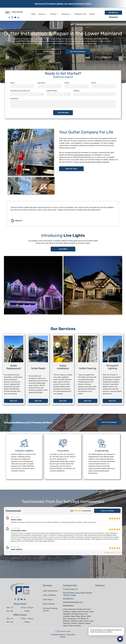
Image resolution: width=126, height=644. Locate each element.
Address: (77, 91)
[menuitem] (33, 14)
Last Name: (41, 83)
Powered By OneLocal (58, 634)
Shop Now (113, 17)
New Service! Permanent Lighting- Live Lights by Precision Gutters (63, 4)
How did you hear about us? (20, 91)
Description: (14, 99)
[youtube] (15, 18)
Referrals (63, 637)
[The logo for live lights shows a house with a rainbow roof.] (103, 621)
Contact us (72, 44)
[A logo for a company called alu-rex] (103, 602)
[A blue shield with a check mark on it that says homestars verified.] (116, 593)
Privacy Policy (71, 634)
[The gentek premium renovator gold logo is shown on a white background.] (116, 602)
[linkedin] (18, 18)
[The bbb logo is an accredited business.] (103, 611)
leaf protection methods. (82, 155)
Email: (94, 83)
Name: (13, 83)
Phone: (67, 83)
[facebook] (9, 18)
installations (43, 41)
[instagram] (12, 18)
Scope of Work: (52, 91)
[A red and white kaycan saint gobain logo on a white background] (103, 593)
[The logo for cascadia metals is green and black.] (116, 621)
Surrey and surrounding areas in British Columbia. (92, 162)
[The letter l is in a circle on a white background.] (116, 611)
